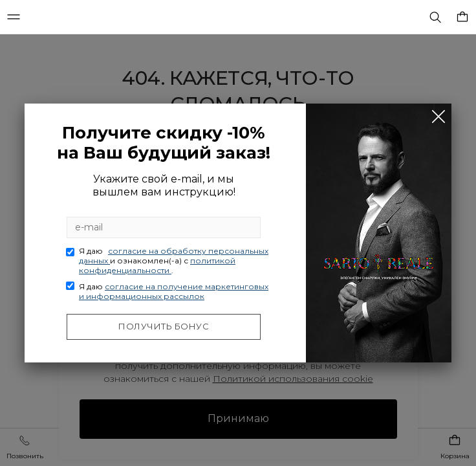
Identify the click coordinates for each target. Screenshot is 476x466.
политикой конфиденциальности (157, 265)
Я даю (174, 261)
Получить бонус (164, 326)
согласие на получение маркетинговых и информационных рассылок (174, 291)
